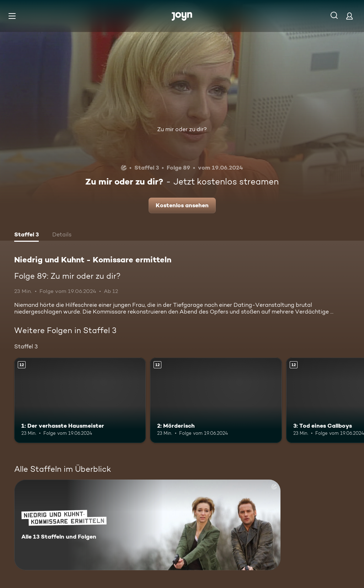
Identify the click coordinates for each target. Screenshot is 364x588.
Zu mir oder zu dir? (182, 129)
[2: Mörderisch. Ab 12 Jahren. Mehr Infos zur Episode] (216, 400)
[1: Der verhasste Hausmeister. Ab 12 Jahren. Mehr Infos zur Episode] (80, 400)
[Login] (349, 16)
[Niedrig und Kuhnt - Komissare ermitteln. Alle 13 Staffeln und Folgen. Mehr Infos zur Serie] (147, 525)
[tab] (26, 235)
